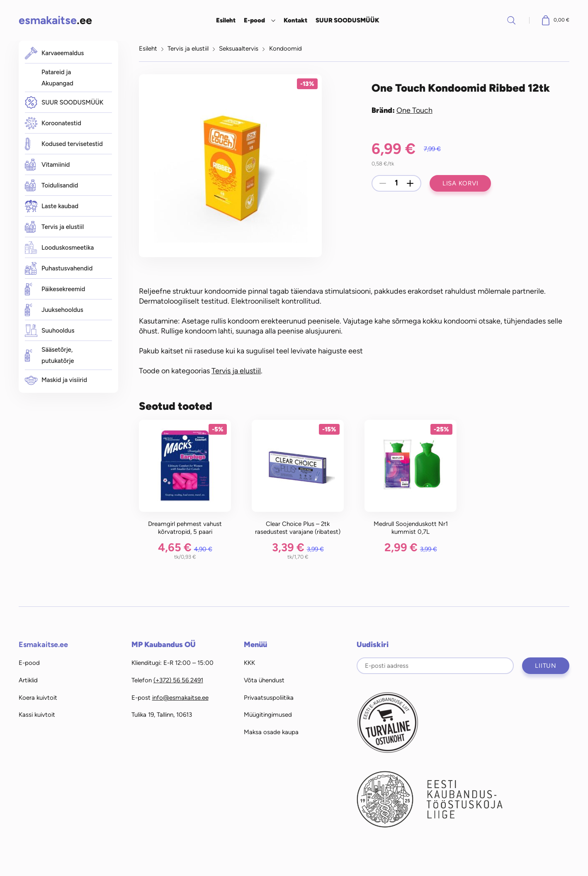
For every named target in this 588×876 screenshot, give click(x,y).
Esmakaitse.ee (43, 645)
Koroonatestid (53, 123)
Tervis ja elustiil (54, 227)
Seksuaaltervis (239, 49)
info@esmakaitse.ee (180, 698)
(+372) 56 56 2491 (178, 680)
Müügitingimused (268, 715)
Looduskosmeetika (59, 248)
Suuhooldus (50, 331)
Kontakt (295, 20)
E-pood (254, 20)
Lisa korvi (460, 183)
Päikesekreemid (55, 289)
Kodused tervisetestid (64, 144)
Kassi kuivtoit (37, 715)
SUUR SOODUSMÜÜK (347, 20)
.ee (55, 20)
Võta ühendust (264, 680)
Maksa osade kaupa (271, 732)
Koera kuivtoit (38, 698)
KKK (249, 663)
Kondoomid (285, 49)
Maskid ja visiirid (56, 380)
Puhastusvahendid (59, 268)
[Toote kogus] (396, 183)
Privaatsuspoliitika (269, 698)
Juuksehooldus (54, 310)
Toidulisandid (51, 185)
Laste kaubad (52, 206)
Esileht (226, 20)
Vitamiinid (47, 165)
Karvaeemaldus (54, 53)
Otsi (511, 20)
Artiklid (28, 680)
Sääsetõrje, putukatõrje (50, 355)
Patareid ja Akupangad (57, 78)
